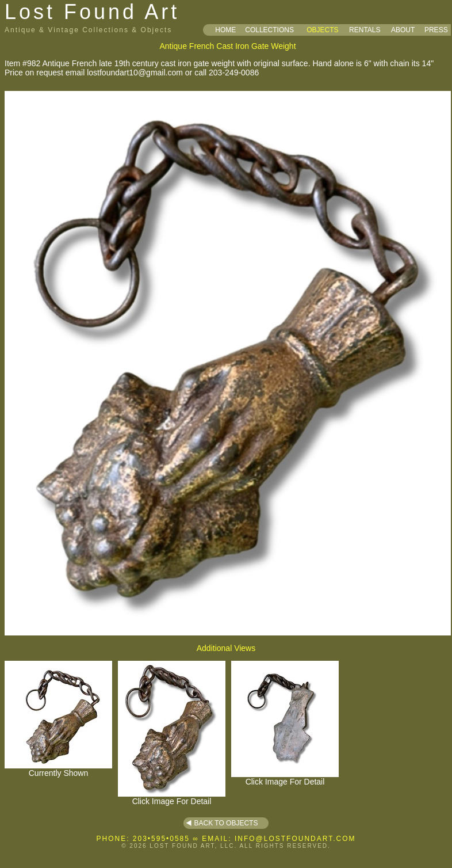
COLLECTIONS (269, 30)
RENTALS (365, 30)
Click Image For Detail (172, 797)
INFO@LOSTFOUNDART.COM (295, 839)
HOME (225, 30)
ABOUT (403, 30)
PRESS (436, 30)
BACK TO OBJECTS (226, 823)
